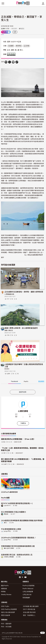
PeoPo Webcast (28, 589)
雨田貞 (6, 514)
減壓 (12, 50)
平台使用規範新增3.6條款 (11, 529)
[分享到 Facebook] (6, 62)
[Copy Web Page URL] (17, 62)
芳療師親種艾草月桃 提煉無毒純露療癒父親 (18, 546)
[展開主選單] (3, 3)
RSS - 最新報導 (6, 624)
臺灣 (9, 42)
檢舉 (15, 32)
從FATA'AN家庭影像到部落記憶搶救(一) (17, 503)
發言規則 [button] (41, 381)
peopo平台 (7, 531)
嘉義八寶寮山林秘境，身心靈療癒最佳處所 (21, 328)
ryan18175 (7, 506)
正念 (9, 50)
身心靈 (17, 50)
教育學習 (19, 46)
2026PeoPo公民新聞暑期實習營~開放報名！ (19, 538)
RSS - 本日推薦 (6, 627)
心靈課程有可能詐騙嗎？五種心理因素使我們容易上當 (24, 365)
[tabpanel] (23, 387)
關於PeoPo (5, 586)
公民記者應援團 (28, 592)
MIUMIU (7, 369)
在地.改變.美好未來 (29, 612)
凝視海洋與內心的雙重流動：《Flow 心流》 (18, 439)
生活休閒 (26, 46)
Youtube (26, 577)
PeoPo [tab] (26, 381)
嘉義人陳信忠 (9, 330)
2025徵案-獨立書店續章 (31, 606)
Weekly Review (6, 595)
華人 (22, 50)
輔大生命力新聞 (9, 548)
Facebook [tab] (15, 381)
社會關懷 (11, 46)
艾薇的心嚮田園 (9, 557)
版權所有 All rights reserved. (12, 54)
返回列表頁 (23, 392)
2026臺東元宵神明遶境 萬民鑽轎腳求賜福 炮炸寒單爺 (22, 520)
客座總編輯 (26, 598)
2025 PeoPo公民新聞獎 (9, 609)
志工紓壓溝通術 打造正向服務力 (14, 512)
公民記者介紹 (27, 595)
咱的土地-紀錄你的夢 (8, 612)
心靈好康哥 (23, 411)
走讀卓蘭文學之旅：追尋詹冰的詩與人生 (17, 555)
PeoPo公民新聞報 (29, 586)
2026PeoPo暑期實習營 (9, 492)
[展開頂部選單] (43, 3)
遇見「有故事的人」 (30, 615)
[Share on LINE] (13, 62)
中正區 (19, 42)
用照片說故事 (6, 615)
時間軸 (3, 592)
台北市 (13, 42)
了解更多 (23, 423)
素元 (5, 523)
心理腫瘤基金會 (9, 294)
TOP (43, 633)
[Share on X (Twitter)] (10, 62)
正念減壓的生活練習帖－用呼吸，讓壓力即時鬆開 (24, 292)
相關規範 (4, 589)
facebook (20, 577)
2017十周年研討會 (29, 609)
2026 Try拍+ (5, 606)
